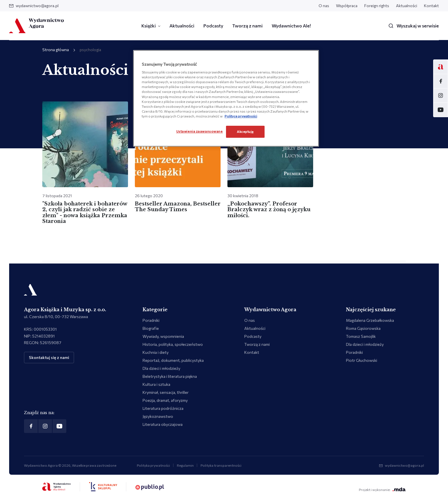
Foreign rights (377, 6)
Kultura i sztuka (156, 384)
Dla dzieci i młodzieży (161, 368)
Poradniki (151, 320)
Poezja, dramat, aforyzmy (165, 400)
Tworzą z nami (247, 26)
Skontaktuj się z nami (49, 357)
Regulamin (185, 465)
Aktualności (407, 6)
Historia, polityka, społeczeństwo (173, 344)
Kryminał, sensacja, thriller (166, 392)
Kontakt (431, 6)
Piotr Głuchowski (362, 360)
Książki (149, 26)
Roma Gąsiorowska (363, 328)
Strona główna (56, 50)
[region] (226, 98)
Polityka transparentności (221, 465)
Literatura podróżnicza (163, 408)
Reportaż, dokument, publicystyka (173, 360)
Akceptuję (245, 131)
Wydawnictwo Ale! (291, 26)
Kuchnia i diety (156, 352)
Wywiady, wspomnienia (163, 336)
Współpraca (347, 6)
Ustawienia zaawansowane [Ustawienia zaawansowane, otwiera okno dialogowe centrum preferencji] (200, 131)
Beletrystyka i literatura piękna (170, 376)
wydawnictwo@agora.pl (34, 6)
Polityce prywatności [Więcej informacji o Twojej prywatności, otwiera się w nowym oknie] (241, 116)
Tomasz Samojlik (361, 336)
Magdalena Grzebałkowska (370, 320)
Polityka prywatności (153, 465)
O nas (324, 6)
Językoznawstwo (158, 416)
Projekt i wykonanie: (382, 489)
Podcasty (213, 26)
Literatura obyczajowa (163, 424)
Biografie (151, 328)
